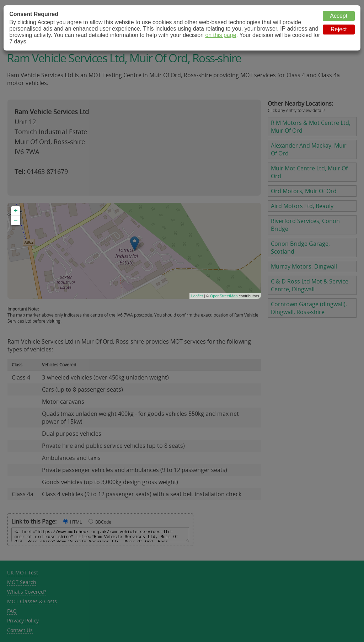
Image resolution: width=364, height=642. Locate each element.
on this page (221, 35)
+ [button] (16, 211)
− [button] (16, 221)
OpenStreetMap (224, 296)
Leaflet (197, 296)
